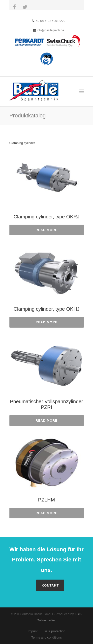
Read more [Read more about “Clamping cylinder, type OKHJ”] (46, 322)
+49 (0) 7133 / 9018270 (50, 21)
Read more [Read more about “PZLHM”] (46, 513)
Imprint (33, 631)
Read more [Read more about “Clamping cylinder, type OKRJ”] (46, 230)
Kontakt (50, 585)
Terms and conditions (46, 637)
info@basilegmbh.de (50, 30)
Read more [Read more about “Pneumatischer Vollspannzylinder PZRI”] (46, 421)
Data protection (54, 631)
